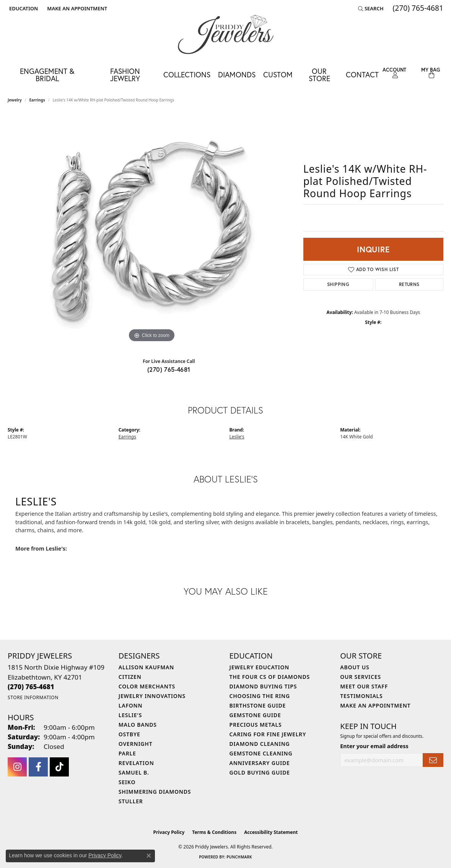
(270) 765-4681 (169, 369)
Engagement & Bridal (47, 75)
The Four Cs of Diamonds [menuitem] (270, 677)
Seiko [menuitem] (127, 782)
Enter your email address (374, 746)
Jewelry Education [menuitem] (260, 667)
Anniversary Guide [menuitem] (260, 763)
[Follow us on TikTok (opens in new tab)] (59, 767)
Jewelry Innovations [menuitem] (152, 696)
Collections (187, 74)
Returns (409, 284)
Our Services (361, 677)
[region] (151, 229)
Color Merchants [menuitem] (147, 686)
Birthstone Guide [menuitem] (258, 705)
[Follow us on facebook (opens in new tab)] (38, 767)
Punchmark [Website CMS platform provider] (239, 857)
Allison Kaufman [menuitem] (146, 667)
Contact (362, 74)
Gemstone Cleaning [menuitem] (261, 753)
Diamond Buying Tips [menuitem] (263, 686)
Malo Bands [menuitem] (138, 725)
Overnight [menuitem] (136, 744)
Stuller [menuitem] (131, 801)
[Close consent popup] (149, 856)
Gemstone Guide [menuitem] (255, 715)
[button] (23, 8)
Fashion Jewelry (125, 75)
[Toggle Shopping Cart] (430, 73)
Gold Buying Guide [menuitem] (260, 772)
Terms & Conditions (214, 832)
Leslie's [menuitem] (130, 715)
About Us (355, 667)
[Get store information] (33, 697)
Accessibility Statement (271, 832)
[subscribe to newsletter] (433, 760)
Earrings (37, 100)
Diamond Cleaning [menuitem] (260, 744)
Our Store (319, 75)
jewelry (15, 100)
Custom (278, 74)
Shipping (338, 284)
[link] (76, 8)
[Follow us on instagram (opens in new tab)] (17, 767)
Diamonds (237, 74)
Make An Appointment (375, 705)
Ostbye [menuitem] (129, 734)
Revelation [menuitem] (136, 763)
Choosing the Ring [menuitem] (260, 696)
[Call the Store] (31, 687)
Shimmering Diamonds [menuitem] (155, 792)
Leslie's (237, 436)
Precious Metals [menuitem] (256, 725)
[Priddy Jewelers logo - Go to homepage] (226, 34)
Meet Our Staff (364, 686)
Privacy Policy (169, 832)
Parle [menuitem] (127, 753)
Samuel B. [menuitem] (134, 772)
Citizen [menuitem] (130, 677)
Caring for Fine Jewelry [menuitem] (268, 734)
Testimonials (361, 696)
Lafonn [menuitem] (131, 705)
